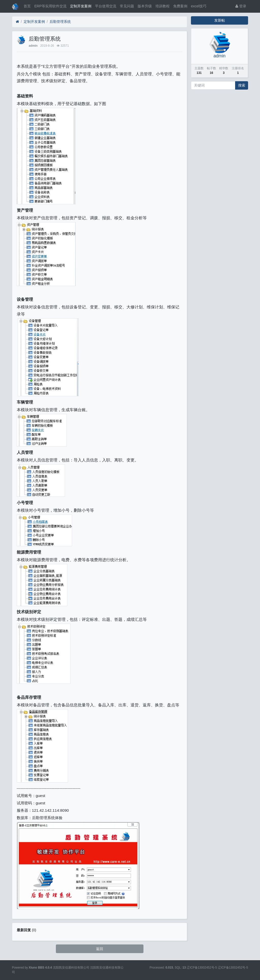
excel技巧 (199, 6)
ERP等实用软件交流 (50, 6)
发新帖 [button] (220, 20)
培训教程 (162, 6)
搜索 (242, 85)
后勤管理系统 (60, 22)
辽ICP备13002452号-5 (233, 968)
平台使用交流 (106, 6)
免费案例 (180, 6)
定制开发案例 (81, 6)
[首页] (17, 22)
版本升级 (145, 6)
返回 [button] (100, 949)
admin (33, 46)
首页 (27, 6)
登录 (241, 6)
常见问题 (127, 6)
